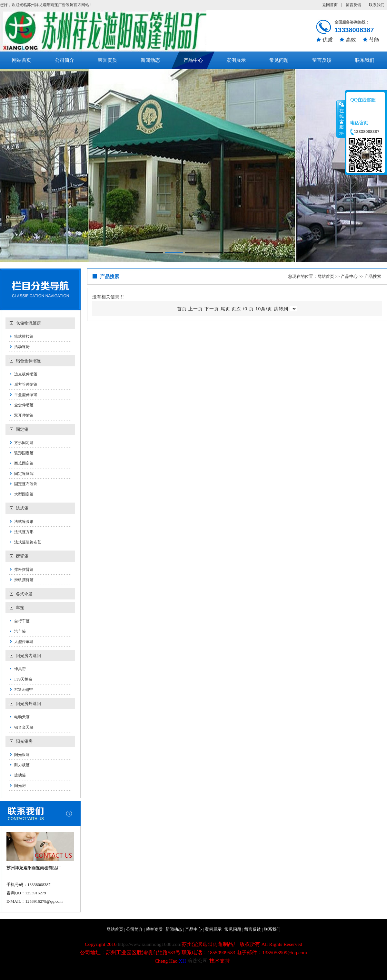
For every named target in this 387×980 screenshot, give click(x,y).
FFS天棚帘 (23, 679)
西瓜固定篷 (24, 463)
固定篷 (22, 429)
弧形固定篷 (24, 453)
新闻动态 (150, 60)
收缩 (341, 119)
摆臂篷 (22, 556)
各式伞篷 (24, 594)
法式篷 (22, 508)
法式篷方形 (24, 532)
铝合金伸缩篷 (28, 361)
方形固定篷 (24, 443)
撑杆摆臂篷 (24, 570)
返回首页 (330, 5)
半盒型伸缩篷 (26, 395)
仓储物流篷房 (28, 323)
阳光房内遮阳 (28, 656)
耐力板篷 (22, 765)
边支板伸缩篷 (26, 374)
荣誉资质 (107, 60)
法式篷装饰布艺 (28, 542)
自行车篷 (22, 621)
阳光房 (20, 786)
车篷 (20, 608)
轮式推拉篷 (24, 336)
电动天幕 (22, 717)
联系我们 (377, 5)
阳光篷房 (24, 741)
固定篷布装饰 (26, 484)
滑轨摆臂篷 (24, 580)
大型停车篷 (24, 642)
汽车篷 (20, 631)
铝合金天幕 (24, 727)
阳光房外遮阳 (28, 704)
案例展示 (236, 60)
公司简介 (64, 60)
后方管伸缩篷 (26, 384)
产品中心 (193, 60)
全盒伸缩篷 (24, 405)
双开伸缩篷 (24, 415)
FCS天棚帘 (23, 690)
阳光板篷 (22, 755)
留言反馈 (353, 5)
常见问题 (279, 60)
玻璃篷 (20, 775)
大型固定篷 (24, 494)
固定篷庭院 (24, 474)
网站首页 (22, 60)
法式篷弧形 (24, 522)
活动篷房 (22, 347)
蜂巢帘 (20, 669)
